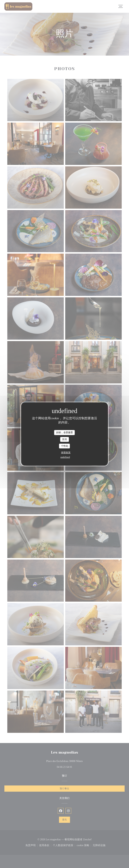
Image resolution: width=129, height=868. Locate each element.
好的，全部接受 (65, 432)
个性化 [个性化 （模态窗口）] (65, 446)
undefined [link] (65, 457)
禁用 (64, 439)
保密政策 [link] (66, 452)
